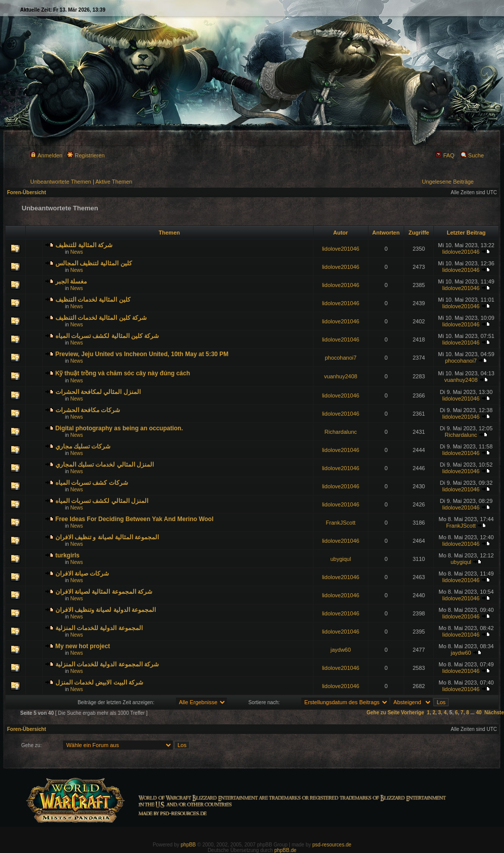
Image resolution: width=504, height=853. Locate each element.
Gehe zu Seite (383, 713)
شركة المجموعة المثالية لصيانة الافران (104, 592)
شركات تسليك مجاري (83, 446)
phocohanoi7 (340, 358)
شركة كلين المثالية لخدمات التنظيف (101, 318)
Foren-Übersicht (26, 192)
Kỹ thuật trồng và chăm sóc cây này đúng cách (123, 373)
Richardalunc (341, 432)
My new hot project (83, 646)
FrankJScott (341, 523)
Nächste (494, 713)
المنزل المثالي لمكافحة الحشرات (98, 392)
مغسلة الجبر (71, 281)
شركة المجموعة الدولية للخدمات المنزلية (107, 664)
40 (479, 713)
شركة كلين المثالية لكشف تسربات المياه (107, 336)
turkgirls (68, 555)
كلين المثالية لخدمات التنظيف (93, 300)
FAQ (445, 155)
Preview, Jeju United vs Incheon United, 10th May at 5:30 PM (142, 354)
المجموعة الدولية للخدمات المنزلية (99, 628)
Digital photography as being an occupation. (119, 428)
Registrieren (86, 155)
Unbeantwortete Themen (61, 182)
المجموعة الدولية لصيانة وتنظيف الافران (106, 610)
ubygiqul (340, 559)
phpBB (188, 845)
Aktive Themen (114, 182)
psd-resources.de (332, 845)
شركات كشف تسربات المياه (92, 483)
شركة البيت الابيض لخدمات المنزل (99, 683)
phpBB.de (285, 850)
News (76, 252)
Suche (472, 155)
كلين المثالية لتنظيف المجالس (94, 263)
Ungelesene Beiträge (448, 182)
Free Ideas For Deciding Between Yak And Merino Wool (135, 519)
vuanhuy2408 (341, 376)
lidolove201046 (341, 249)
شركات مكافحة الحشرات (88, 410)
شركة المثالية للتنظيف (84, 245)
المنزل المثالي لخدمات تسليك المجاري (105, 465)
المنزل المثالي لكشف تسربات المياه (102, 501)
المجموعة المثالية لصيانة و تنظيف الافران (107, 537)
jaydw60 (341, 650)
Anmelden (46, 155)
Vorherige (413, 713)
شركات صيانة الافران (82, 574)
